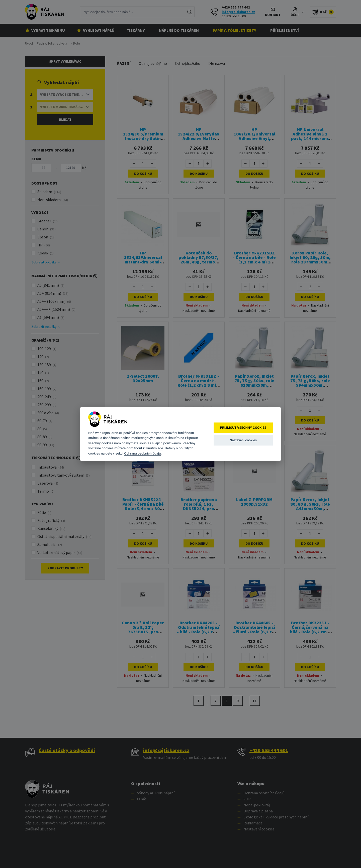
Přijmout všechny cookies (243, 428)
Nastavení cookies (243, 440)
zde (160, 448)
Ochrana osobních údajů (142, 453)
